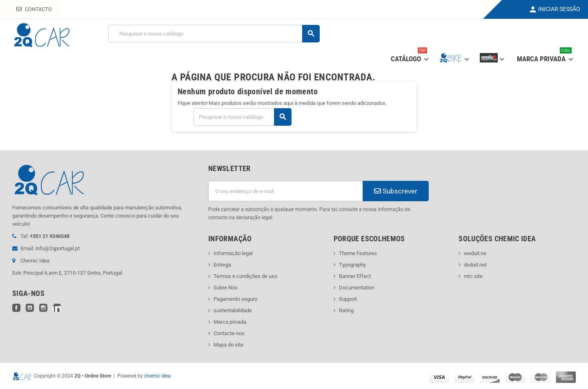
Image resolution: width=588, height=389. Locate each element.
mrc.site (473, 276)
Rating (346, 310)
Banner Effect (355, 276)
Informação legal (233, 253)
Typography (352, 265)
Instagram (43, 308)
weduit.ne (475, 253)
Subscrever (396, 191)
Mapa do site (228, 345)
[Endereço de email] (285, 191)
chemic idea (157, 376)
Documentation (357, 288)
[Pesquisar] (214, 34)
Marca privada (230, 322)
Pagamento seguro (235, 299)
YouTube (30, 308)
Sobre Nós (226, 288)
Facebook (16, 308)
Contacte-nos (229, 333)
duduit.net (475, 265)
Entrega (222, 265)
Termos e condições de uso (245, 276)
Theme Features (358, 253)
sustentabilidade (233, 310)
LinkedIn (57, 308)
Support (348, 299)
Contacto (34, 9)
